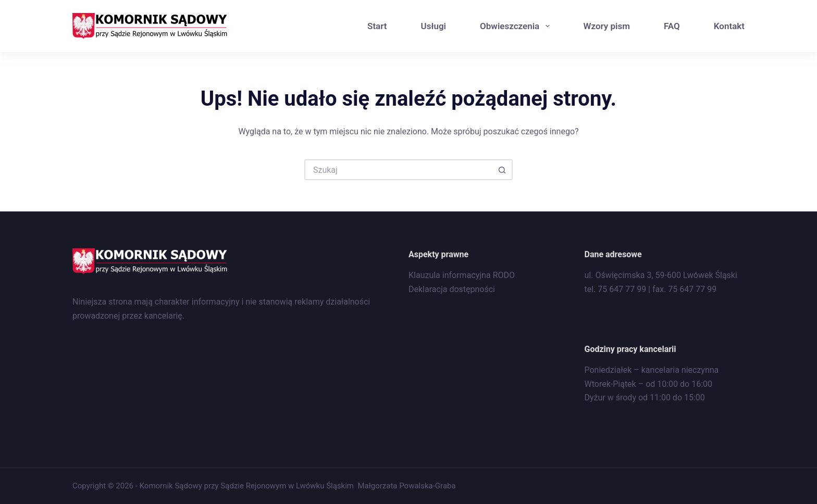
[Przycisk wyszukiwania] (502, 170)
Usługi (433, 26)
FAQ (672, 26)
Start (377, 26)
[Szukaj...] (398, 170)
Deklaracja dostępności (452, 289)
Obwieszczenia (517, 26)
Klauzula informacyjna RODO (462, 275)
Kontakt (729, 26)
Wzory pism (607, 26)
